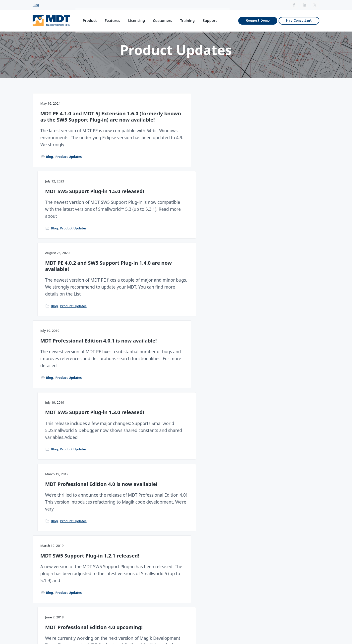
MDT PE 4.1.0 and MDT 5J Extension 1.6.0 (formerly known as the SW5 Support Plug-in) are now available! (73, 136)
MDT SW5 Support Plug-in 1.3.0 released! (176, 238)
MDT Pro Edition (145, 557)
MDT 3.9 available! (259, 331)
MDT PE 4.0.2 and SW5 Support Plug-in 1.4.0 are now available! (274, 133)
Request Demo (258, 23)
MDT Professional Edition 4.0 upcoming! (173, 334)
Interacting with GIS (192, 566)
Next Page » (184, 423)
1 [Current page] (157, 423)
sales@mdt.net (46, 574)
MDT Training (240, 566)
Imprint (297, 631)
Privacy (313, 631)
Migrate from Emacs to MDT (253, 557)
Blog (36, 5)
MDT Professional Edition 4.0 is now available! (271, 238)
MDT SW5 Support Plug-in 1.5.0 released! (176, 130)
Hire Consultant (299, 23)
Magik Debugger (189, 557)
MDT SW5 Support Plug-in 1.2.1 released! (78, 334)
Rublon (282, 631)
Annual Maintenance (149, 576)
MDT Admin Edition (147, 566)
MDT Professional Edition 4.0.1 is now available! (77, 238)
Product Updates (68, 198)
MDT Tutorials (241, 576)
